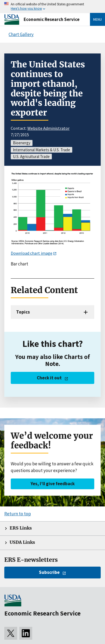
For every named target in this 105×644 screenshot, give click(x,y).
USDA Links (22, 542)
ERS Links (21, 528)
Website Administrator (48, 128)
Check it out (49, 378)
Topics (23, 312)
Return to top (18, 514)
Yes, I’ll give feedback (53, 484)
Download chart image (32, 253)
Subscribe (49, 572)
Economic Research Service (52, 19)
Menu (97, 19)
